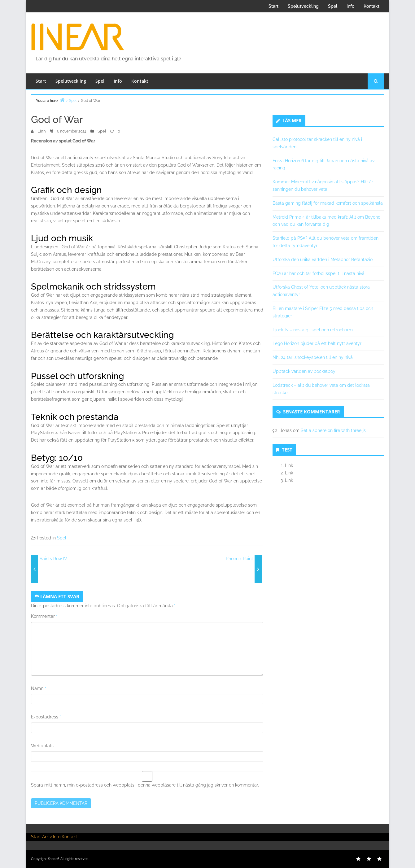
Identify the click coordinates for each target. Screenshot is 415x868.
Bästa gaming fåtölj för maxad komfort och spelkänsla (328, 203)
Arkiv (47, 837)
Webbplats (42, 746)
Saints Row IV (53, 559)
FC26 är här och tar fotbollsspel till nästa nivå (319, 273)
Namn (39, 688)
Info (350, 6)
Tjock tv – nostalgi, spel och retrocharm (313, 330)
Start (273, 6)
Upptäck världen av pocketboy (304, 371)
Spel (333, 6)
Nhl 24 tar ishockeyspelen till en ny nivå (313, 357)
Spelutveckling (303, 6)
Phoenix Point (239, 559)
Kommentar (44, 616)
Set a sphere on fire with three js (333, 430)
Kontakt (371, 6)
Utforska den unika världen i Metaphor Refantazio (323, 260)
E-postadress (46, 717)
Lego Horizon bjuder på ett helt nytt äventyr (317, 343)
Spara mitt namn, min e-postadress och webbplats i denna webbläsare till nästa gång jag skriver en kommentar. (145, 785)
